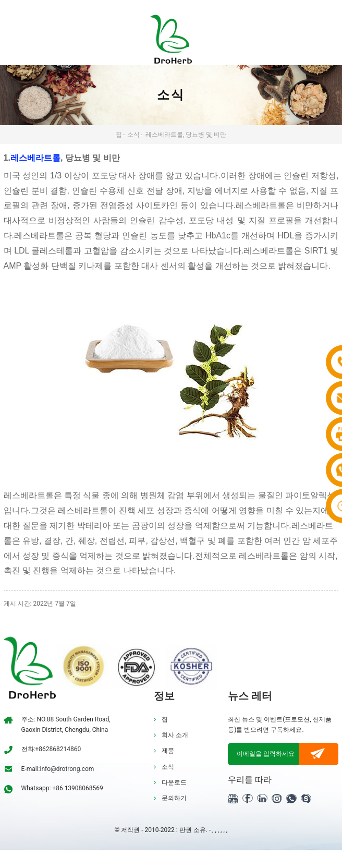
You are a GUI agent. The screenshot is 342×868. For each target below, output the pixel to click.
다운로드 (174, 782)
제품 (168, 751)
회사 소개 (175, 735)
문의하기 (174, 798)
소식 (133, 135)
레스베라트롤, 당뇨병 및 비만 (186, 135)
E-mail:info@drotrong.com (58, 769)
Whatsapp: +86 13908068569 (62, 788)
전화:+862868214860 (51, 749)
